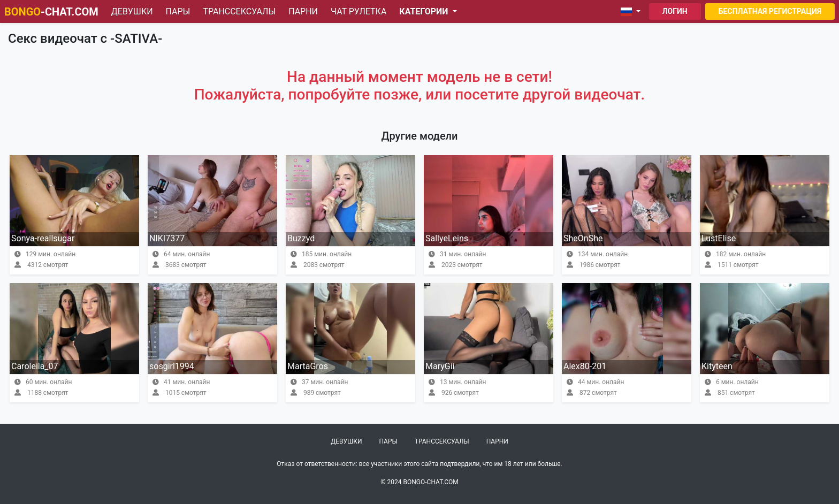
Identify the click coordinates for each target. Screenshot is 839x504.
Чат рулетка (359, 12)
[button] (633, 12)
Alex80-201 (585, 366)
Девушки (132, 12)
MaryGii (440, 366)
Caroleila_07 (35, 366)
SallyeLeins (447, 238)
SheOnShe (583, 238)
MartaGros (308, 366)
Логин (675, 11)
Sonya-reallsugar (43, 238)
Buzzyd (301, 238)
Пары (178, 12)
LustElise (719, 238)
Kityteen (717, 366)
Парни (303, 12)
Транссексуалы (239, 12)
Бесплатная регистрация (770, 11)
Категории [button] (425, 12)
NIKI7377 (167, 238)
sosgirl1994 (172, 366)
